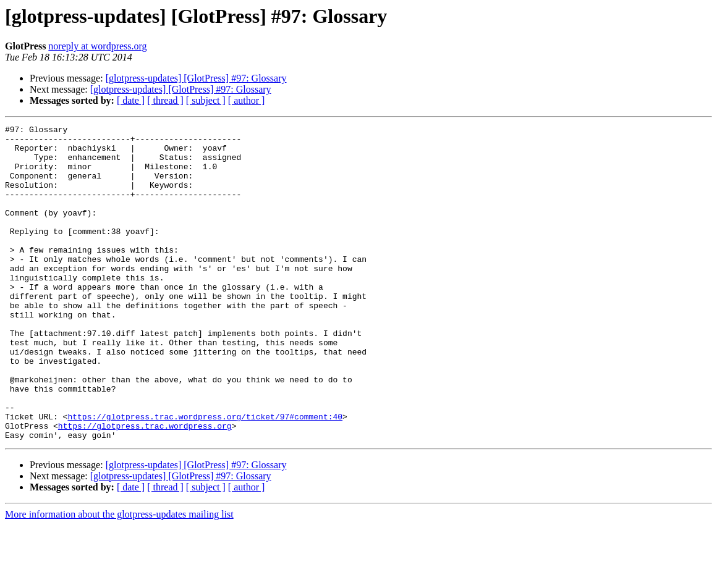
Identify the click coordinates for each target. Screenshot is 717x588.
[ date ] (131, 100)
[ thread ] (165, 100)
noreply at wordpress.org (97, 46)
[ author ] (247, 100)
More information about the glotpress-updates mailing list (119, 577)
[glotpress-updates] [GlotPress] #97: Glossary (196, 78)
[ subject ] (206, 100)
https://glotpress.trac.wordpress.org (145, 487)
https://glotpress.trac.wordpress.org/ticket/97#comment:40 (205, 476)
